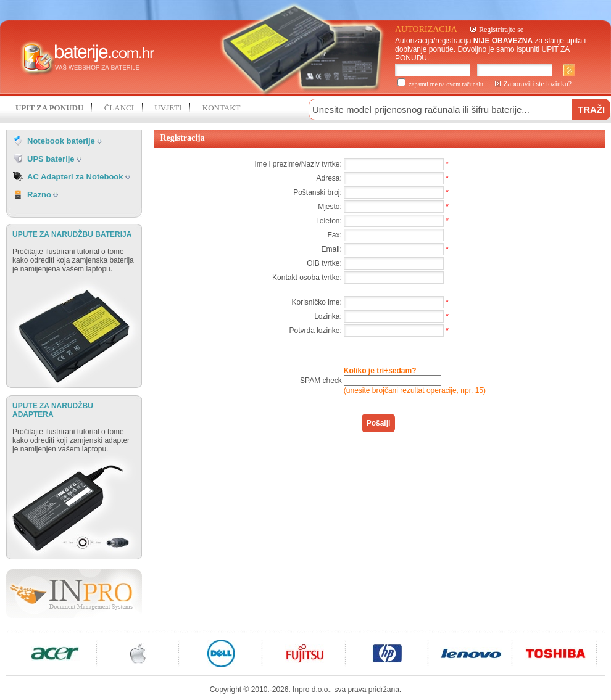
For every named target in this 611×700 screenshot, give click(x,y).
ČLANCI (119, 108)
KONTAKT (222, 108)
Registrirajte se (501, 30)
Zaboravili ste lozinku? (538, 84)
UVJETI (168, 108)
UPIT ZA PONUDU (49, 108)
